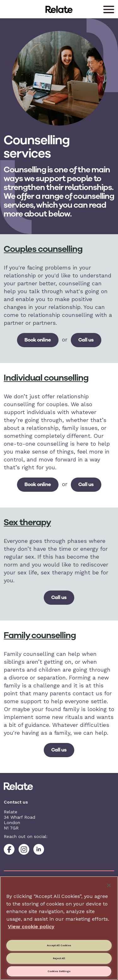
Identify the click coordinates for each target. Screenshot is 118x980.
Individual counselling (46, 378)
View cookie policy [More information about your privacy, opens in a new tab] (31, 927)
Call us (86, 340)
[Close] (109, 885)
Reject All (59, 958)
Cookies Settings (59, 971)
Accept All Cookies (59, 945)
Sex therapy (27, 522)
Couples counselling (43, 249)
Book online (38, 340)
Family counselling (40, 635)
